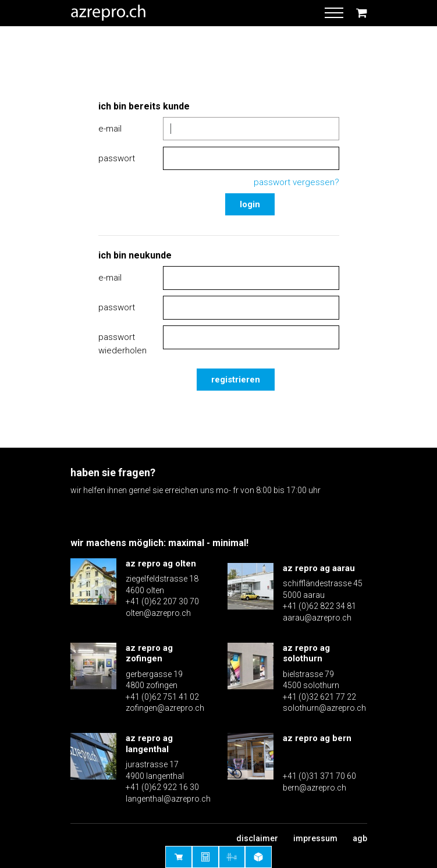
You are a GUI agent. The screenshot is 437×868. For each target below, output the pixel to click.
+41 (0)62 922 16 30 (162, 787)
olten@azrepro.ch (158, 613)
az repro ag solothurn (306, 653)
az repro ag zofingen (149, 653)
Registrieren (236, 380)
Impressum (315, 838)
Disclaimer (257, 838)
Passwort (117, 158)
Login (250, 204)
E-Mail (110, 129)
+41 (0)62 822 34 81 (319, 606)
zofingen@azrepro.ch (165, 708)
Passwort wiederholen (122, 344)
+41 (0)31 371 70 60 (319, 776)
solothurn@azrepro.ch (324, 708)
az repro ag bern (317, 738)
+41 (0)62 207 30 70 (162, 601)
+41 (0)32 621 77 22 (319, 697)
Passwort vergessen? (296, 182)
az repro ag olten (161, 564)
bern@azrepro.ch (315, 788)
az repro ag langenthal (149, 744)
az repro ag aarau (319, 568)
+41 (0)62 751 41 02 (162, 697)
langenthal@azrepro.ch (168, 799)
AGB (360, 838)
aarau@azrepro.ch (317, 618)
